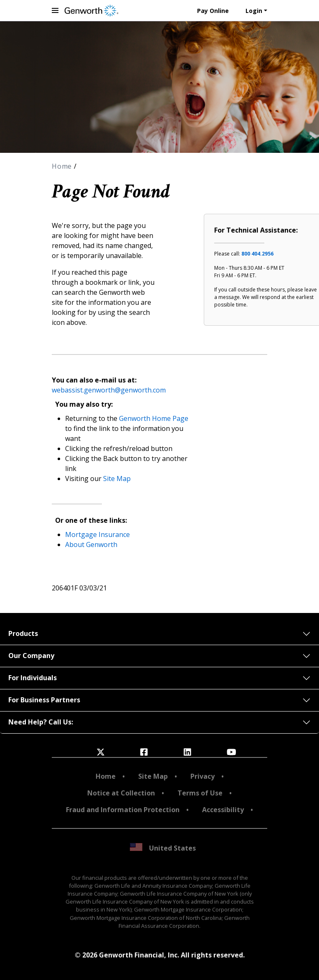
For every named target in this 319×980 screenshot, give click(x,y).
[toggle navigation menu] (55, 10)
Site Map (117, 479)
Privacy (203, 776)
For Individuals (33, 678)
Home (63, 166)
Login (254, 11)
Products (23, 633)
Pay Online (213, 11)
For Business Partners (44, 700)
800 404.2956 (257, 254)
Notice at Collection (121, 793)
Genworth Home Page (154, 418)
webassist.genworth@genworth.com (109, 390)
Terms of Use (200, 793)
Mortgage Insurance (97, 534)
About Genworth (91, 544)
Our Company (31, 656)
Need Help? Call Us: (41, 722)
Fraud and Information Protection (123, 810)
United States (163, 848)
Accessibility (223, 810)
